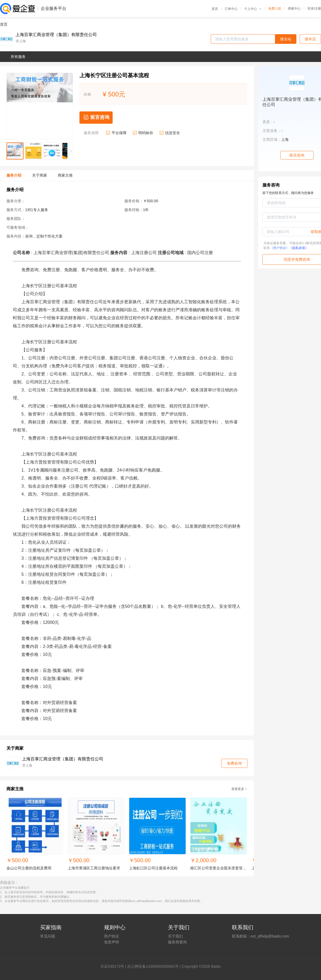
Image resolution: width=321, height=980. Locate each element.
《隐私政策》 (299, 248)
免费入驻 (275, 9)
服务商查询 (177, 942)
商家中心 (294, 9)
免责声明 (112, 942)
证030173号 (114, 966)
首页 (215, 9)
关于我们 (175, 936)
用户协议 (112, 936)
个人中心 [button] (253, 9)
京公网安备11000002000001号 (153, 966)
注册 (318, 9)
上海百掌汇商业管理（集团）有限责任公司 (56, 35)
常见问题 (48, 936)
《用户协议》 (280, 248)
